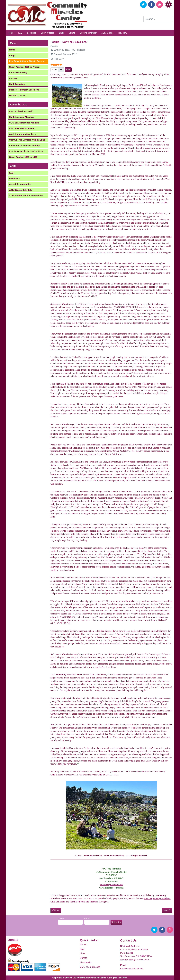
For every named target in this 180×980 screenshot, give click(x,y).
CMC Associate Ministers (22, 117)
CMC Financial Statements (22, 128)
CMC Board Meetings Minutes (24, 123)
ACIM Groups (108, 33)
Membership (86, 962)
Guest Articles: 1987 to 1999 (23, 157)
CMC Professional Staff (21, 111)
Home (11, 33)
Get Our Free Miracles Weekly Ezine (27, 140)
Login (168, 5)
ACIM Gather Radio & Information (26, 196)
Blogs (12, 55)
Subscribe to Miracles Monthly (24, 146)
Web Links (14, 179)
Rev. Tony (123, 33)
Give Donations (58, 902)
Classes (13, 78)
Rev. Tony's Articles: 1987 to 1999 (26, 151)
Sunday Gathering (18, 73)
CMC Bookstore (17, 84)
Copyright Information (20, 184)
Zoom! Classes (48, 33)
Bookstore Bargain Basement (24, 90)
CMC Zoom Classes (90, 967)
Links (61, 33)
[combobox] (158, 19)
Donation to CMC (18, 95)
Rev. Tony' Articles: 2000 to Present (27, 61)
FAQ (20, 33)
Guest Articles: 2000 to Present (25, 67)
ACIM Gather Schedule (21, 190)
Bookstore (32, 33)
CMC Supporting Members (22, 134)
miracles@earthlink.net (111, 884)
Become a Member (88, 33)
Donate (72, 33)
